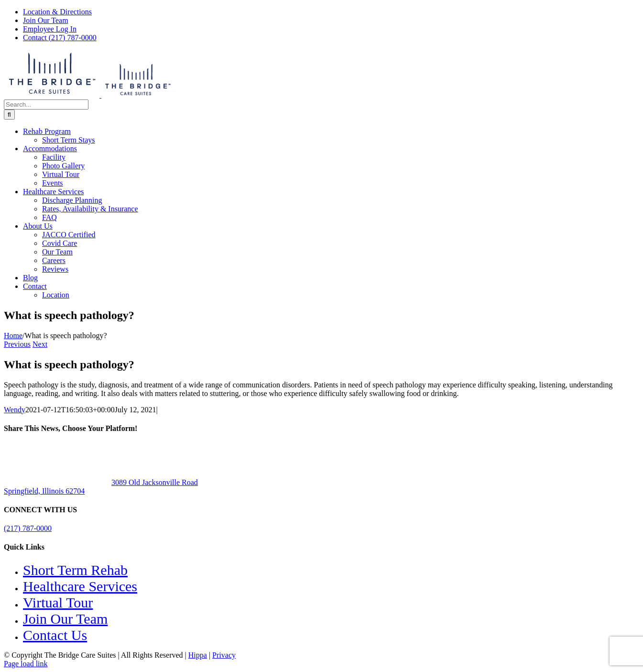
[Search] (9, 115)
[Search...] (46, 105)
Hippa (198, 655)
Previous (17, 344)
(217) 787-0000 (28, 528)
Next (40, 344)
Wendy (15, 410)
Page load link (26, 664)
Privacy (224, 655)
